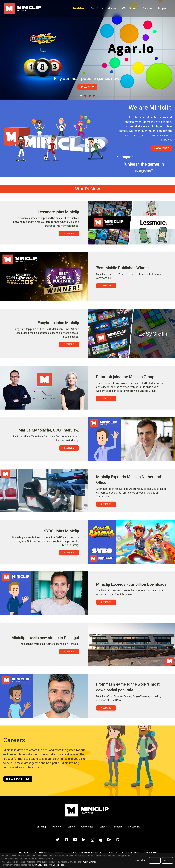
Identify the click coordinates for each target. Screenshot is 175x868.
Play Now (87, 87)
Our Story (97, 8)
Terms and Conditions (27, 852)
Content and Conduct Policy (65, 852)
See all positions (18, 779)
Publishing (79, 8)
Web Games (129, 8)
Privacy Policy (45, 852)
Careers (147, 8)
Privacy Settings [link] (89, 862)
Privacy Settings (150, 852)
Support (162, 8)
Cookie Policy (111, 852)
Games (112, 8)
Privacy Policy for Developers (91, 852)
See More (69, 234)
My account (134, 827)
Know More (161, 148)
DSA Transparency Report (130, 852)
